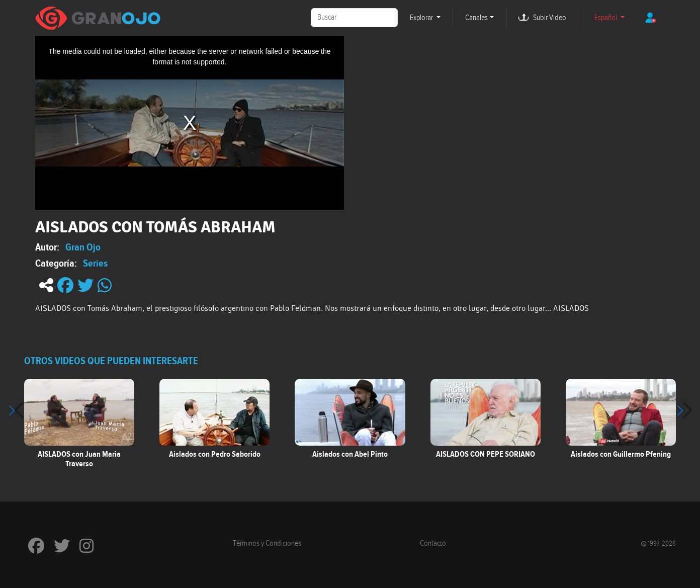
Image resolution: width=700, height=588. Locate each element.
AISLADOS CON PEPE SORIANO (486, 454)
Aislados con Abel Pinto (350, 454)
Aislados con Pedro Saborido (215, 454)
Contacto (433, 543)
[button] (684, 410)
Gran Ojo (83, 247)
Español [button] (606, 18)
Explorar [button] (422, 18)
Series (95, 263)
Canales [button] (476, 18)
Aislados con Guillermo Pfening (621, 454)
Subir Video (550, 18)
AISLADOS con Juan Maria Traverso (79, 459)
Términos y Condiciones (267, 543)
